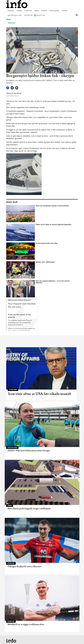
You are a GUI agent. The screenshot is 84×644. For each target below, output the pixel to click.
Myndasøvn (54, 11)
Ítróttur (28, 11)
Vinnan (44, 11)
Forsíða (11, 11)
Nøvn (37, 11)
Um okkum (28, 15)
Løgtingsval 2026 (15, 15)
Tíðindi (19, 11)
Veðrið (64, 11)
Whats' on (41, 15)
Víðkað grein (12, 23)
